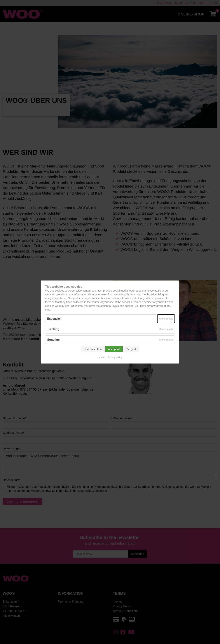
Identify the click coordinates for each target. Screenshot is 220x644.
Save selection (93, 349)
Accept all (114, 349)
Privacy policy (115, 357)
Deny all (131, 349)
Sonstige (53, 340)
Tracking (53, 329)
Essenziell (54, 319)
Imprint (102, 357)
